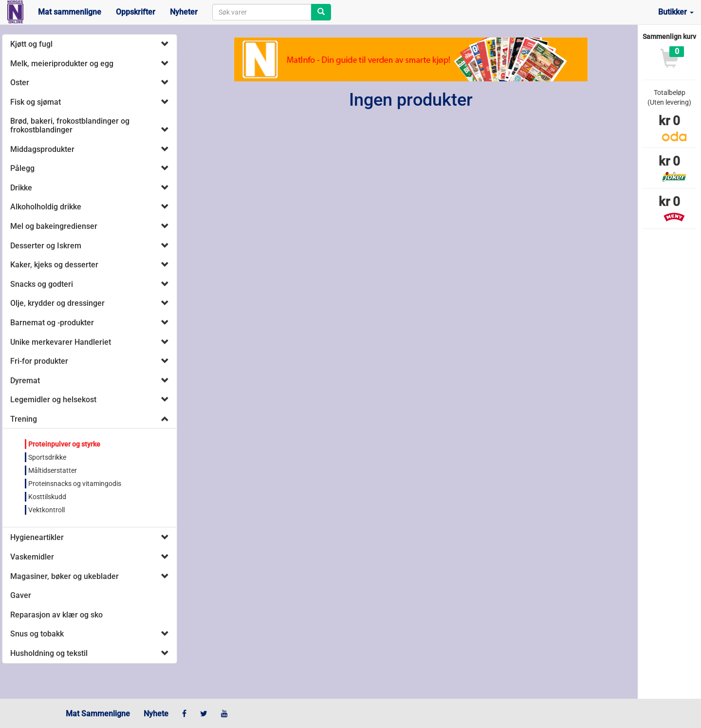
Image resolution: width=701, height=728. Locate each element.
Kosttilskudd (47, 497)
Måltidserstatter (53, 470)
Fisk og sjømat (36, 102)
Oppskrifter (136, 12)
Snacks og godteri (42, 284)
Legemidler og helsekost (53, 400)
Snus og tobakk (37, 634)
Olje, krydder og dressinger (57, 303)
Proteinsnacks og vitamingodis (75, 484)
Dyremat (25, 381)
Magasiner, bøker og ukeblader (65, 576)
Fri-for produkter (39, 361)
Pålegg (22, 168)
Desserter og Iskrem (46, 246)
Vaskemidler (32, 557)
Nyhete (156, 714)
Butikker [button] (676, 12)
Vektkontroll (46, 510)
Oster (20, 83)
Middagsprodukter (42, 149)
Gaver (21, 595)
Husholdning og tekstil (49, 653)
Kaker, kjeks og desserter (54, 265)
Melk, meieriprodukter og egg (62, 64)
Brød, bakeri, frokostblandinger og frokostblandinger (70, 125)
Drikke (21, 188)
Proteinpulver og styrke (64, 444)
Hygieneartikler (37, 537)
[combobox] (262, 12)
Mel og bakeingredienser (54, 226)
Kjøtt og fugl (31, 44)
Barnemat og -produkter (52, 323)
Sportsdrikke (47, 457)
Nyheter (184, 12)
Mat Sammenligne (98, 714)
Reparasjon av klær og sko (56, 615)
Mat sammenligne (70, 12)
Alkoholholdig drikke (46, 207)
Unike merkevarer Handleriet (61, 342)
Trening (24, 419)
